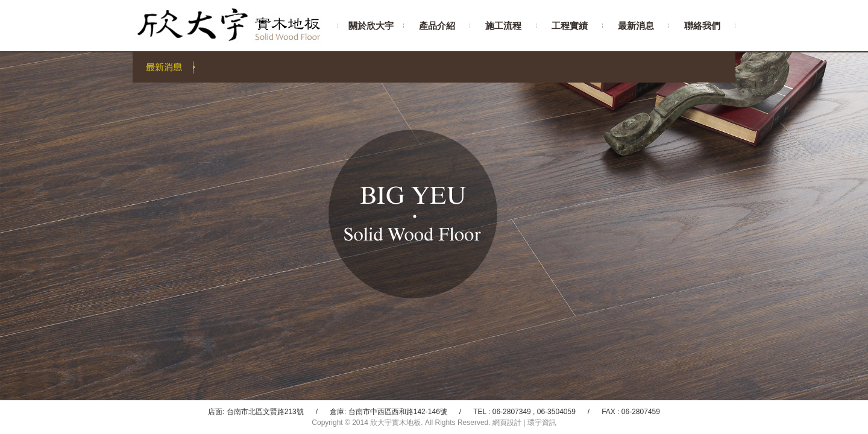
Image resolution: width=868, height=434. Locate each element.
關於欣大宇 (371, 26)
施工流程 (503, 26)
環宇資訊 (542, 423)
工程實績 (570, 26)
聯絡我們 (702, 26)
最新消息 (636, 26)
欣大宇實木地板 (235, 26)
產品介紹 (437, 26)
